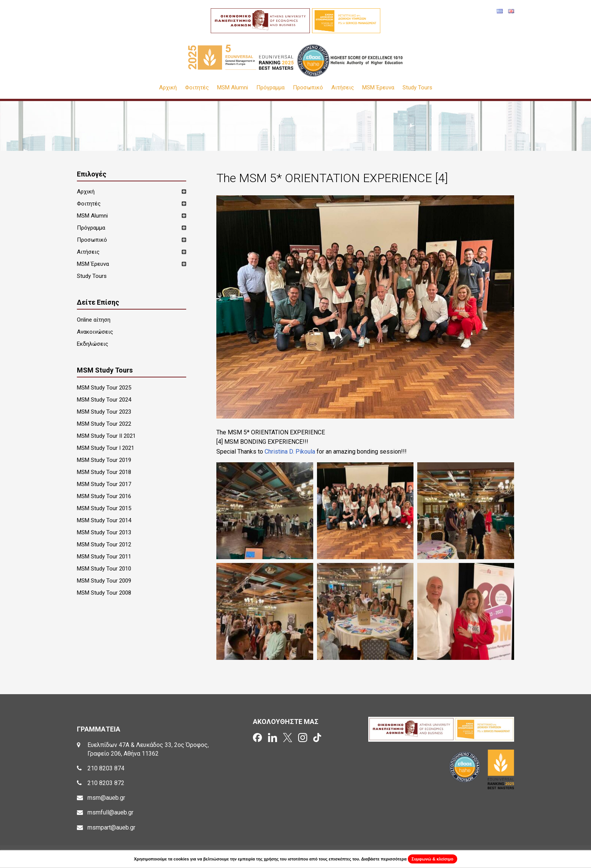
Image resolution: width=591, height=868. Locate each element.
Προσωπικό (308, 88)
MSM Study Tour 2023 (104, 412)
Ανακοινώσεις (95, 332)
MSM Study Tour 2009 (104, 581)
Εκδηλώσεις (93, 344)
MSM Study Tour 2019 (104, 460)
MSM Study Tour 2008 (104, 593)
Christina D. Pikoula (290, 452)
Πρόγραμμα (270, 88)
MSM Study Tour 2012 (104, 544)
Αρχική (168, 88)
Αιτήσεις (343, 88)
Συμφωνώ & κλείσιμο (433, 859)
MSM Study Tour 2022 (104, 424)
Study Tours (417, 88)
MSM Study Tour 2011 (104, 557)
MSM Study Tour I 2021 (106, 448)
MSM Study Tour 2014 (104, 520)
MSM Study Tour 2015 (104, 508)
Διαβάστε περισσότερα (384, 859)
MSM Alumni (233, 88)
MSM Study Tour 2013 (104, 532)
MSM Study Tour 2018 (104, 472)
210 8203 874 (106, 768)
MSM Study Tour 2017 (104, 484)
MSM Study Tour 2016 (104, 496)
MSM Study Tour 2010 (104, 569)
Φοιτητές (197, 88)
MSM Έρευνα (378, 88)
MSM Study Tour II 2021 (106, 436)
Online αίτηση (94, 320)
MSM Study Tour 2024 (104, 400)
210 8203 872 (106, 783)
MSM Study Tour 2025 (104, 388)
